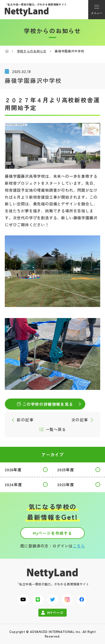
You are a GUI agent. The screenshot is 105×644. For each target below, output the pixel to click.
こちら (79, 546)
